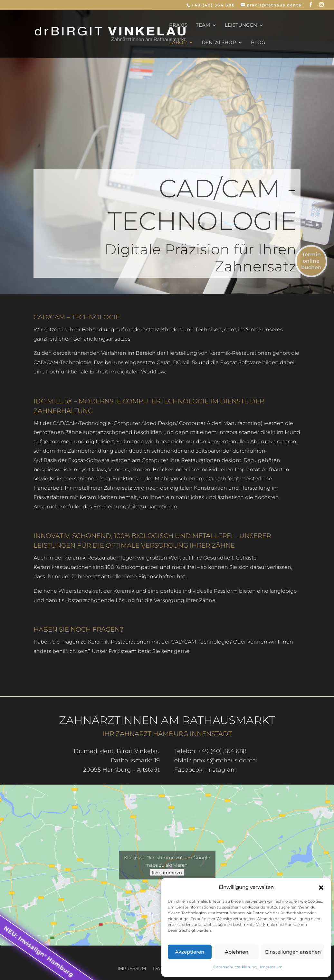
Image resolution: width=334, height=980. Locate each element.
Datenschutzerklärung (235, 967)
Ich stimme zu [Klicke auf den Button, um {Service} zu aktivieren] (167, 872)
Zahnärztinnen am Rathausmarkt (167, 720)
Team (203, 25)
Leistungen (241, 25)
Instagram (222, 770)
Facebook (188, 770)
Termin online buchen (311, 261)
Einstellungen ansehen (293, 952)
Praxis (178, 25)
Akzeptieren (190, 952)
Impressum (271, 967)
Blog (258, 43)
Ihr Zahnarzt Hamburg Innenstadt (167, 734)
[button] (321, 888)
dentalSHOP (219, 43)
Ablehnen (237, 952)
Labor (178, 43)
